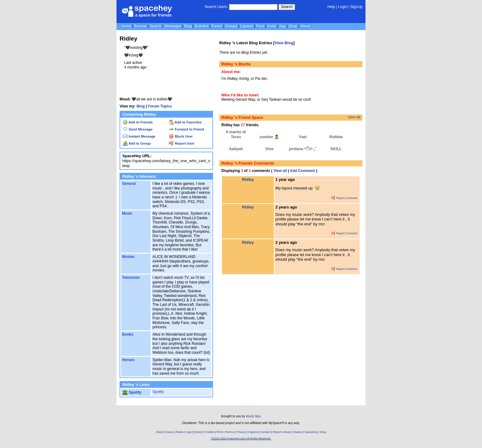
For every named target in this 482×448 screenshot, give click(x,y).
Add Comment (302, 171)
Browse (140, 26)
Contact (265, 432)
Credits (209, 432)
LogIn (343, 7)
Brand (198, 432)
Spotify (132, 392)
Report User (182, 143)
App (282, 26)
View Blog (284, 43)
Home (126, 26)
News (170, 432)
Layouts (247, 26)
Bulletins (201, 26)
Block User (181, 136)
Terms (229, 432)
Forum (217, 26)
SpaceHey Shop (316, 432)
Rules (180, 432)
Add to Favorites (185, 122)
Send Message (138, 129)
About (305, 26)
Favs (260, 26)
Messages (173, 26)
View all (280, 171)
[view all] (354, 117)
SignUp (356, 7)
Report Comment (344, 198)
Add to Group (137, 143)
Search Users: (216, 7)
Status (298, 432)
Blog (188, 26)
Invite (272, 26)
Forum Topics (160, 106)
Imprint (253, 432)
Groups (231, 26)
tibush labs (253, 416)
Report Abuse (282, 432)
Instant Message (139, 136)
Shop (293, 26)
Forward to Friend (186, 129)
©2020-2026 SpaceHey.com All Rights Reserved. (241, 438)
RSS (220, 432)
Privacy (241, 432)
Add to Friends (138, 122)
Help (331, 7)
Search (287, 7)
